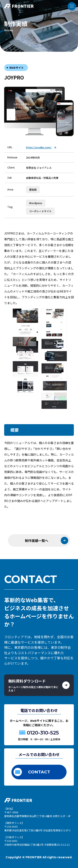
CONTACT (32, 772)
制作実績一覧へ (47, 541)
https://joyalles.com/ (41, 147)
